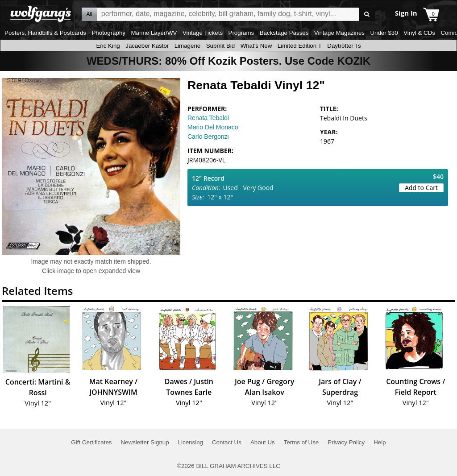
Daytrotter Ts (344, 46)
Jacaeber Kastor (147, 46)
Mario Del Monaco (213, 127)
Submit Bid (220, 46)
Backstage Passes (284, 33)
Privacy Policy (346, 442)
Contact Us (227, 442)
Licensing (191, 442)
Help (380, 442)
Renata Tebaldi (208, 118)
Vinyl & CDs (419, 33)
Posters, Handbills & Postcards (45, 33)
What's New (256, 46)
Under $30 (384, 33)
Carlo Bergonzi (208, 137)
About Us (263, 442)
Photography (108, 33)
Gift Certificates (91, 442)
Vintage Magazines (339, 33)
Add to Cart (421, 188)
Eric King (108, 46)
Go (367, 14)
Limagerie (188, 46)
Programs (241, 33)
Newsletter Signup (145, 442)
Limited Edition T (300, 46)
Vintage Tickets (203, 33)
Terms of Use (301, 442)
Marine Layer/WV (154, 33)
